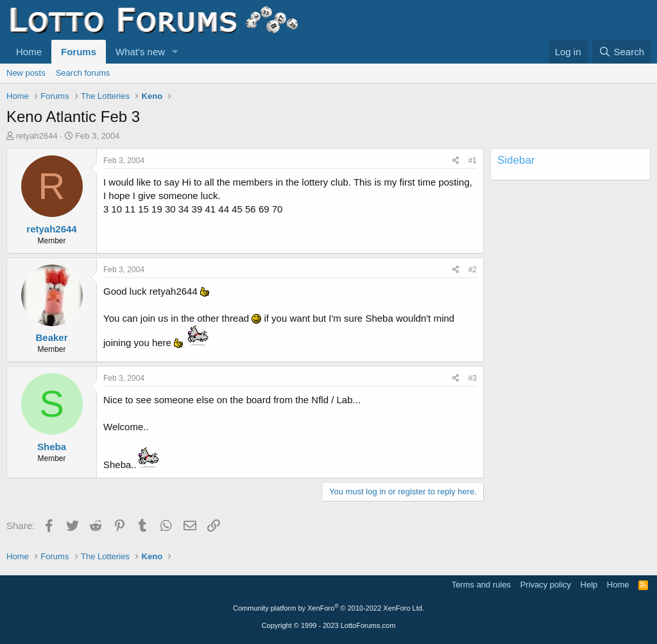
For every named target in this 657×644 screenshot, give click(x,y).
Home (29, 52)
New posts (26, 73)
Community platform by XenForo (328, 608)
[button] (175, 52)
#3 (473, 378)
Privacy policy (546, 585)
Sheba (52, 447)
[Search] (621, 52)
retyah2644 (37, 136)
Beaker (51, 337)
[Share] (456, 161)
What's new (140, 52)
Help (589, 585)
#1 (473, 161)
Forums (79, 52)
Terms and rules (481, 585)
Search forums (83, 73)
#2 (473, 270)
